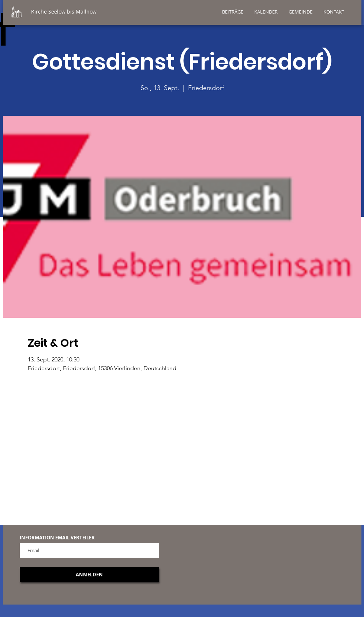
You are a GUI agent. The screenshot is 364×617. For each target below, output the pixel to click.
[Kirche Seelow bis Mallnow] (84, 12)
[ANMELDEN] (89, 575)
